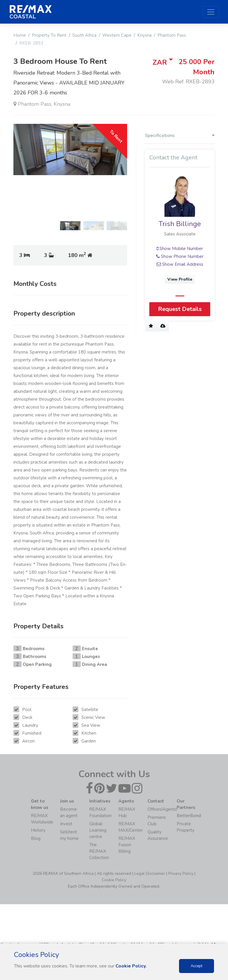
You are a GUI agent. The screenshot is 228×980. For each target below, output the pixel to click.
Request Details (180, 309)
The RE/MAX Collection (99, 851)
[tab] (180, 137)
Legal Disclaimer (150, 873)
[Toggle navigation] (211, 12)
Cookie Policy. (131, 966)
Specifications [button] (180, 136)
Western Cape (117, 35)
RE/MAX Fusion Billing (127, 845)
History (38, 830)
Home (20, 35)
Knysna (144, 35)
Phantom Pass (172, 35)
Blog (36, 838)
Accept (197, 966)
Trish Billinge (180, 224)
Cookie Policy (114, 880)
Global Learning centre (98, 830)
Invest (66, 824)
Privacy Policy (181, 873)
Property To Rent (49, 35)
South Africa (84, 35)
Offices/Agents (162, 809)
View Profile (180, 279)
